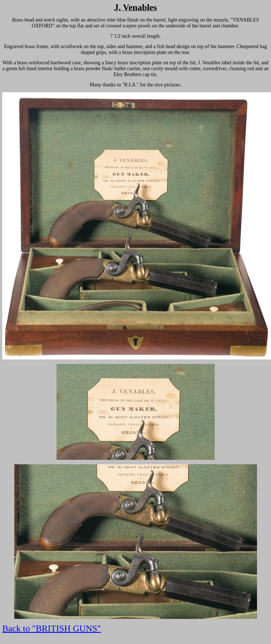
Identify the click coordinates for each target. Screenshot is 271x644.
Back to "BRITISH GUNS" (52, 628)
